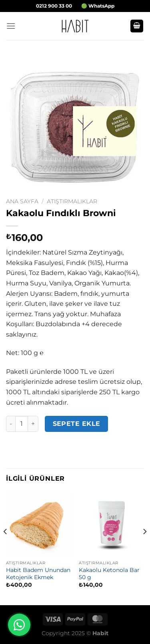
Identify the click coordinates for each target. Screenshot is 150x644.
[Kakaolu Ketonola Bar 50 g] (111, 524)
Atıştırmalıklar (72, 201)
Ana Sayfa (22, 201)
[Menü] (11, 26)
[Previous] (6, 547)
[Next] (144, 547)
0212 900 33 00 (54, 6)
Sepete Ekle (77, 424)
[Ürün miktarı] (22, 424)
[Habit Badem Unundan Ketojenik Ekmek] (39, 524)
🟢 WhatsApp (98, 6)
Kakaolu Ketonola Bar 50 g (109, 574)
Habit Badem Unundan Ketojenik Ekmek (38, 574)
